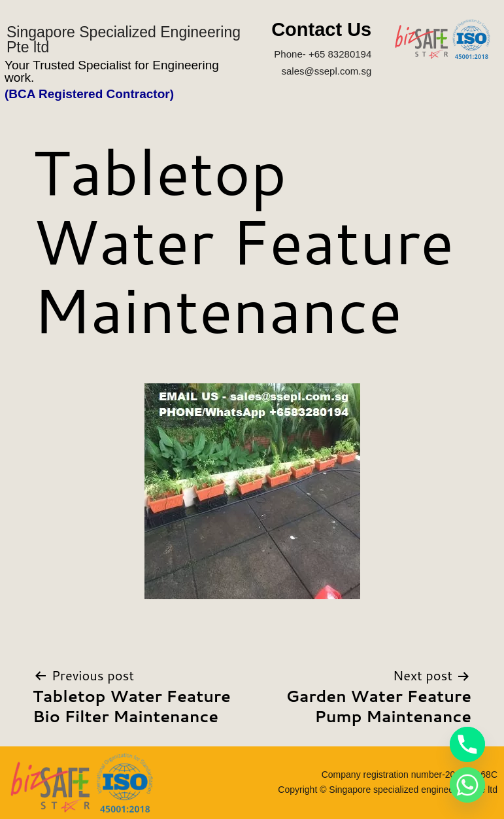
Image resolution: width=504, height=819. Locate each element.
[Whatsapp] (467, 785)
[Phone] (467, 744)
